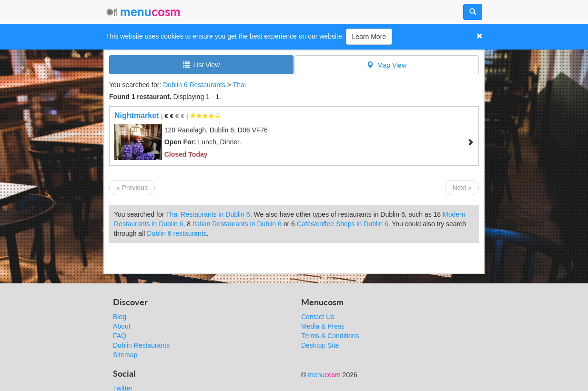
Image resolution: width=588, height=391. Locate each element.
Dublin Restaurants (141, 345)
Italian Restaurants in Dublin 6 (237, 224)
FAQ (120, 336)
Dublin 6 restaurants (177, 233)
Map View (387, 65)
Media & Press (323, 326)
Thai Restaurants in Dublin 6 (208, 214)
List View (202, 65)
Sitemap (125, 355)
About (122, 326)
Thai (239, 85)
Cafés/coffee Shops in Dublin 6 (343, 224)
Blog (120, 317)
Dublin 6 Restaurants (194, 85)
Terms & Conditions (330, 336)
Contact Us (318, 317)
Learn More (369, 37)
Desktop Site (320, 345)
